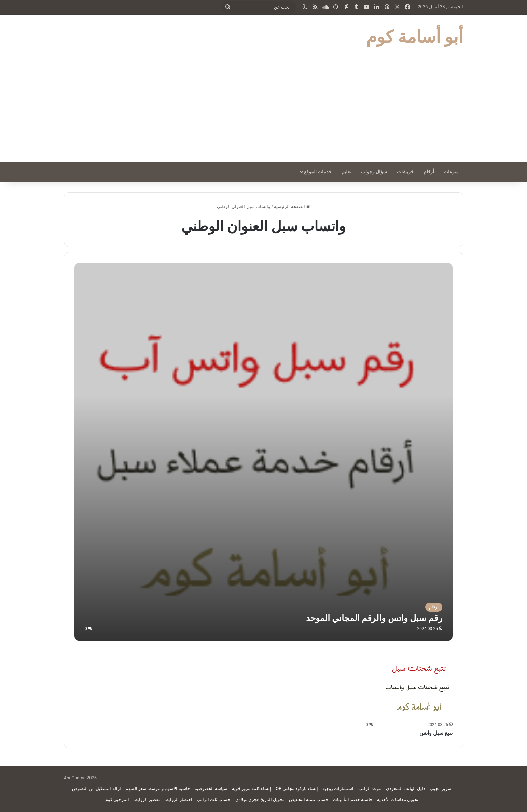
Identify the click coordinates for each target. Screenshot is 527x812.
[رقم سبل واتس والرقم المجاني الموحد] (263, 452)
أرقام (429, 172)
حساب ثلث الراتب (214, 800)
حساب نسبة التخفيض (309, 800)
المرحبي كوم (117, 800)
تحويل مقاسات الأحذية (398, 800)
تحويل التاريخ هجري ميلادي (260, 800)
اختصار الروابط (178, 800)
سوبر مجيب (441, 789)
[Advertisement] (264, 110)
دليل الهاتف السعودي (405, 789)
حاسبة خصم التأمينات (353, 800)
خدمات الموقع (318, 172)
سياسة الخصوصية (211, 789)
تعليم (346, 172)
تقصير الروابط (147, 800)
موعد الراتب (370, 789)
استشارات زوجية (338, 789)
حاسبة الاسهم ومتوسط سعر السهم (158, 789)
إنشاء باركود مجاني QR (297, 789)
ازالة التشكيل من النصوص (96, 789)
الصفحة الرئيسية (292, 206)
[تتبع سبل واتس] (418, 685)
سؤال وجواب (374, 172)
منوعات (451, 172)
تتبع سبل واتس (436, 733)
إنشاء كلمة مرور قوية (252, 789)
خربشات (405, 172)
